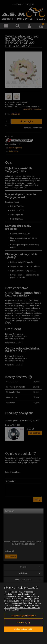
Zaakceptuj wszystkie (23, 629)
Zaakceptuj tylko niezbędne (23, 616)
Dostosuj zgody (23, 622)
